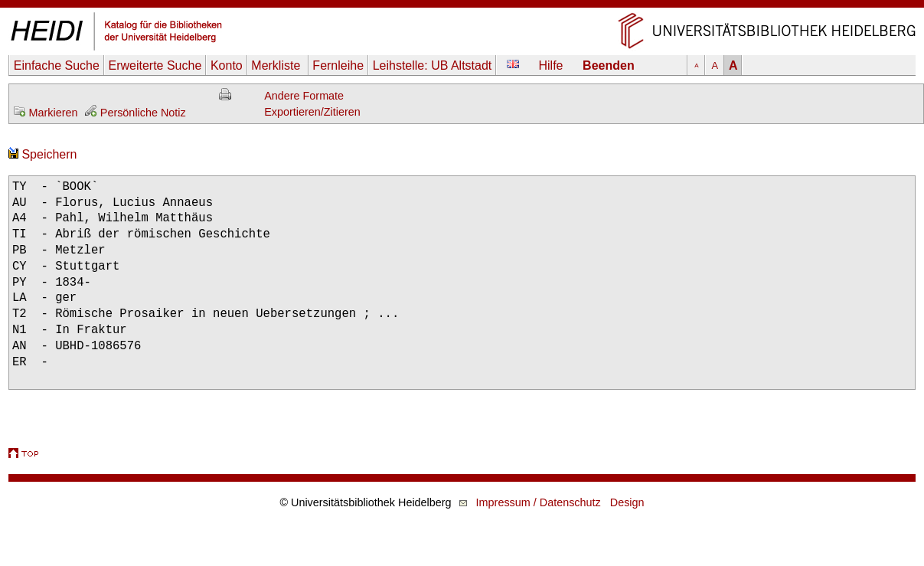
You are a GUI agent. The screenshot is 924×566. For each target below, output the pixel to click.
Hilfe (551, 65)
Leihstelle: (433, 65)
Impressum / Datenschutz (539, 502)
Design (627, 502)
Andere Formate (304, 96)
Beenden (609, 65)
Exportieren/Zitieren (312, 112)
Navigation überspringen (462, 7)
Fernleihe (338, 65)
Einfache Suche (57, 65)
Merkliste (277, 65)
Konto (227, 65)
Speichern (43, 154)
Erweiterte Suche (155, 65)
